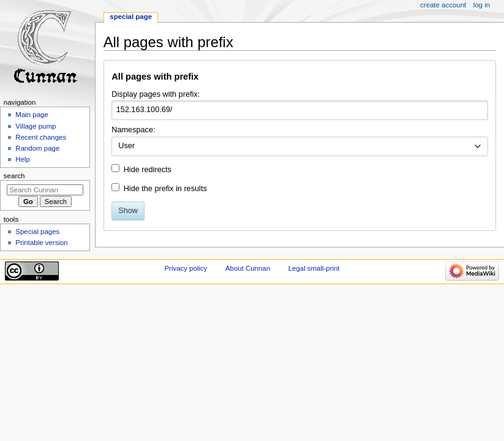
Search (14, 176)
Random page (37, 148)
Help (23, 159)
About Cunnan (248, 268)
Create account (443, 5)
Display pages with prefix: (156, 94)
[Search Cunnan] (45, 190)
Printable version (41, 243)
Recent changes (41, 137)
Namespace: (133, 130)
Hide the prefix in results (165, 189)
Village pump (36, 126)
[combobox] (299, 146)
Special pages (37, 232)
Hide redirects (148, 170)
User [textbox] (126, 146)
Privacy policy (186, 268)
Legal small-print (314, 268)
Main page (32, 115)
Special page (131, 17)
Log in (482, 5)
